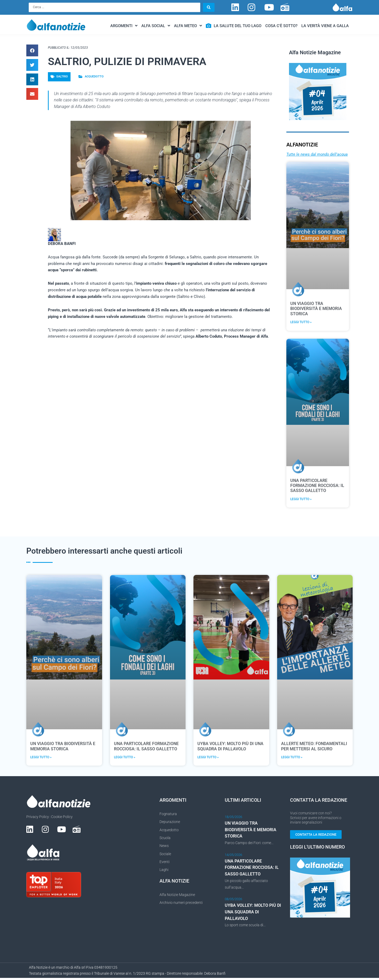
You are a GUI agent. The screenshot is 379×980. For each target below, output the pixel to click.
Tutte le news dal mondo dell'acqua (317, 155)
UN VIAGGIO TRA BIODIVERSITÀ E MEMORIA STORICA (316, 309)
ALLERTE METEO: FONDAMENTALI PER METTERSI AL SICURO (314, 747)
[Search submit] (209, 8)
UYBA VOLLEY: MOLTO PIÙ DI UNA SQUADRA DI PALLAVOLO (230, 747)
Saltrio (62, 77)
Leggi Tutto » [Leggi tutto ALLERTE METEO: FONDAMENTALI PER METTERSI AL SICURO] (292, 759)
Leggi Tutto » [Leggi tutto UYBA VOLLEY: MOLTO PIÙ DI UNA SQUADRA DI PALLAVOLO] (208, 759)
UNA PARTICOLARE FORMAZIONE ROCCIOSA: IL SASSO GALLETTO (317, 486)
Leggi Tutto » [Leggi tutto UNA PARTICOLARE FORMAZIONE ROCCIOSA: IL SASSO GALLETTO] (301, 500)
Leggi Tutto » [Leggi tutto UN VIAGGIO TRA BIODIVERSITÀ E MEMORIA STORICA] (301, 323)
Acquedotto (94, 77)
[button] (32, 51)
